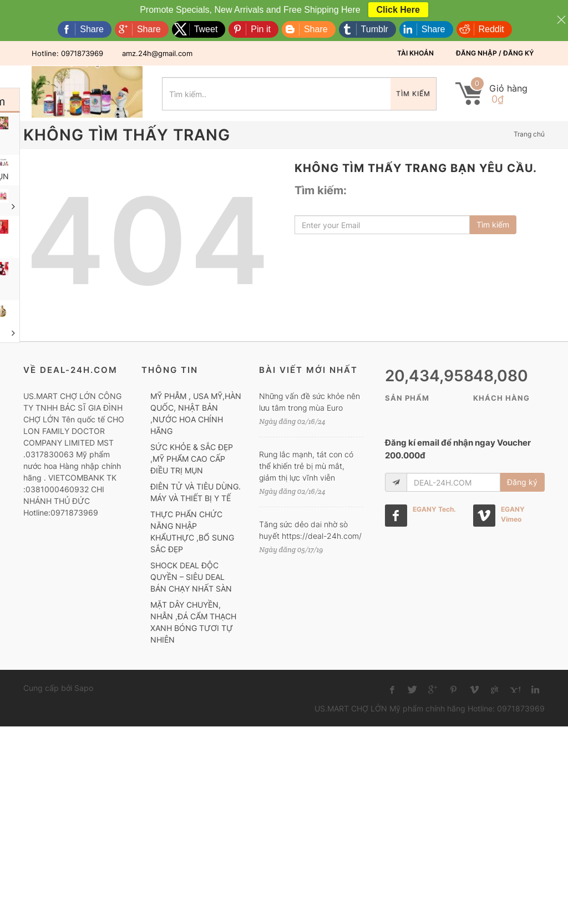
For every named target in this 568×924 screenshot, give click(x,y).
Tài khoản (415, 53)
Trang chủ (529, 134)
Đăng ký (522, 482)
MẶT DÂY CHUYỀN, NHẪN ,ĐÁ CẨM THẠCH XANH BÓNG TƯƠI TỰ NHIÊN (193, 622)
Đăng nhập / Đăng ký (495, 53)
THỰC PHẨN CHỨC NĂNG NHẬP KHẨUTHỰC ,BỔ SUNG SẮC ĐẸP (192, 532)
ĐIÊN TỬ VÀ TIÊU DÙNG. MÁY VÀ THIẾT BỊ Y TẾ (196, 492)
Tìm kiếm (413, 94)
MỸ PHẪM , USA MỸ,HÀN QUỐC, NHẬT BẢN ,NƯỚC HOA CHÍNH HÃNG (196, 413)
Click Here (398, 10)
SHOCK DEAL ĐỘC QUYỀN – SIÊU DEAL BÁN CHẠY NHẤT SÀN (191, 577)
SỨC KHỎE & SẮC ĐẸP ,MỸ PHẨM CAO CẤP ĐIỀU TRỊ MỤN (192, 459)
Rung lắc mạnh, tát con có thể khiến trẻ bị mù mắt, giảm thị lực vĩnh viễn (306, 466)
